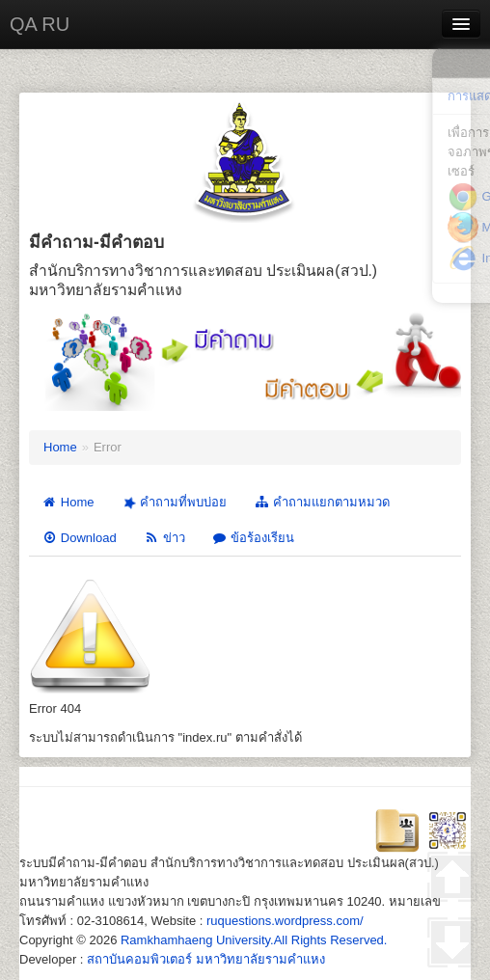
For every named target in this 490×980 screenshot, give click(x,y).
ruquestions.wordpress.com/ (285, 921)
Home (60, 447)
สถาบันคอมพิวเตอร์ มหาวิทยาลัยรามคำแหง (206, 959)
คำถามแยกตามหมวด (322, 502)
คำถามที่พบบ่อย (173, 503)
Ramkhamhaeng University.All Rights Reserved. (254, 940)
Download (79, 538)
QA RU (40, 24)
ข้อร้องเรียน (254, 538)
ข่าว (164, 538)
